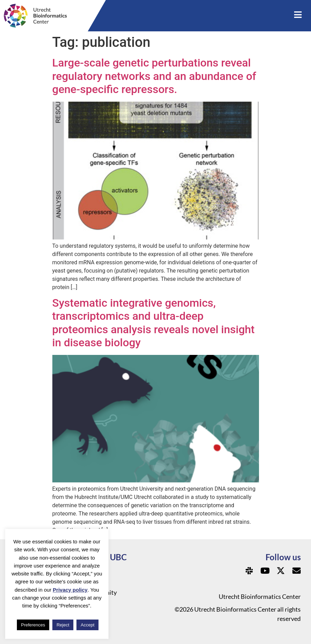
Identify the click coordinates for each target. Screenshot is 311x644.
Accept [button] (87, 625)
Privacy (95, 570)
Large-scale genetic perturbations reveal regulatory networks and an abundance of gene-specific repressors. (154, 76)
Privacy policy (70, 590)
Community (101, 592)
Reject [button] (63, 625)
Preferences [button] (33, 625)
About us (97, 581)
